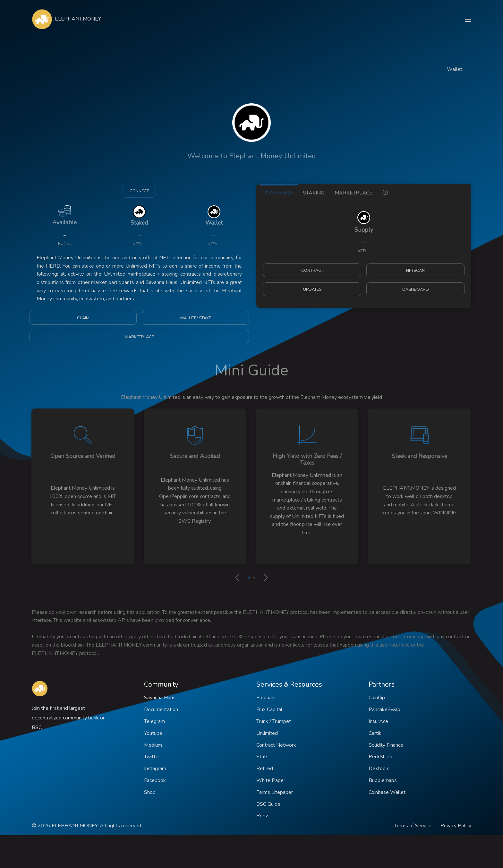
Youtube (153, 733)
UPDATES (312, 289)
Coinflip (377, 698)
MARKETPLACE (139, 337)
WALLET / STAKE (195, 318)
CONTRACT (312, 271)
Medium (153, 745)
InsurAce (378, 721)
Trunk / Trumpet (274, 721)
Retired (265, 769)
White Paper (271, 780)
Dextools (379, 769)
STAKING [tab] (314, 193)
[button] (249, 578)
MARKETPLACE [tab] (354, 193)
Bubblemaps (383, 780)
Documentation (161, 709)
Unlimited (267, 733)
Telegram (154, 721)
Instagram (155, 769)
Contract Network (276, 745)
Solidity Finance (386, 745)
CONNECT (139, 191)
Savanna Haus (160, 698)
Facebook (155, 780)
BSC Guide (268, 804)
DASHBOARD (416, 289)
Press (263, 816)
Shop (150, 792)
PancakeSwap (384, 709)
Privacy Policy (456, 826)
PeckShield (381, 757)
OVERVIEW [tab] (279, 193)
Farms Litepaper (275, 792)
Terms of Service (413, 826)
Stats (262, 757)
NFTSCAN (415, 271)
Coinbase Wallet (387, 792)
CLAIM (83, 318)
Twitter (152, 757)
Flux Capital (269, 709)
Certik (375, 733)
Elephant (266, 698)
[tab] (385, 192)
